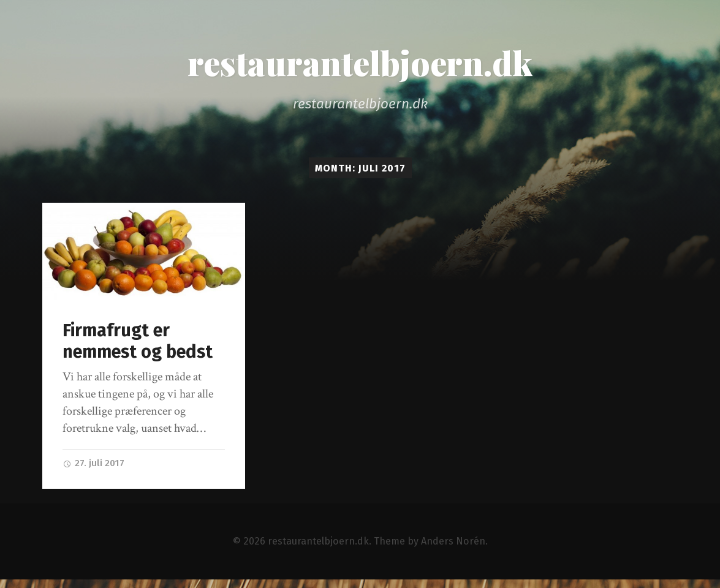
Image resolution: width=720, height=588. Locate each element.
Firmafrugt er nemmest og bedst (138, 341)
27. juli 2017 (93, 463)
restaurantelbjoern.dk (360, 62)
